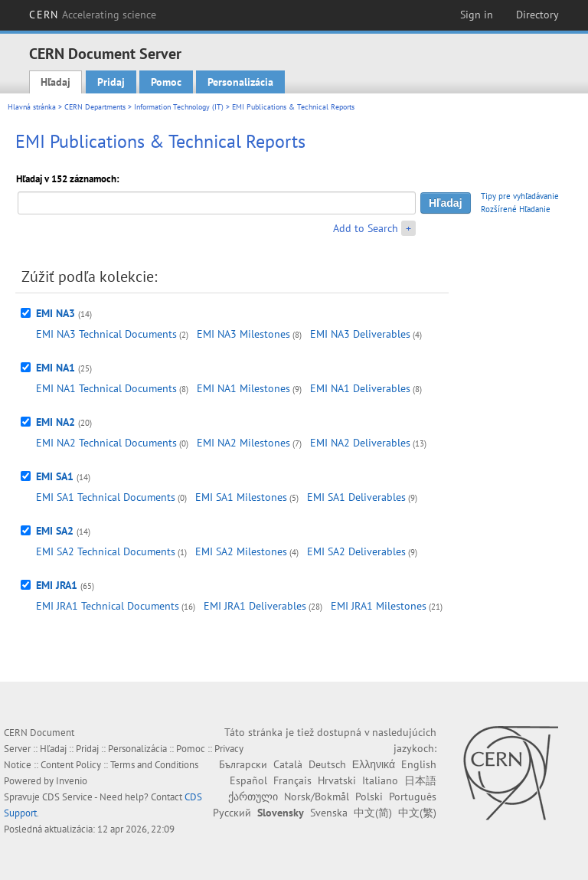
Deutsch (327, 764)
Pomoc (166, 82)
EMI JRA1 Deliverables (255, 606)
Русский (232, 813)
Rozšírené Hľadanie (516, 209)
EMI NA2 (56, 422)
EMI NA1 (56, 368)
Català (288, 764)
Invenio (72, 781)
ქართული (253, 797)
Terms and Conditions (154, 765)
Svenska (329, 813)
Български (243, 764)
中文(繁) (417, 813)
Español (248, 780)
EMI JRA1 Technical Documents (108, 606)
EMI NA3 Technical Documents (106, 334)
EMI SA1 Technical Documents (106, 497)
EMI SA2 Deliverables (356, 551)
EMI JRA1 (57, 585)
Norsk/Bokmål (317, 797)
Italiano (380, 780)
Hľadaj (56, 82)
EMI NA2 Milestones (243, 443)
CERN (93, 15)
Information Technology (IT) (179, 107)
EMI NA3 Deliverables (360, 334)
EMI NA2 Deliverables (360, 443)
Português (413, 797)
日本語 (420, 780)
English (419, 764)
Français (292, 780)
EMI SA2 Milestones (241, 551)
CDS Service (67, 797)
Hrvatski (337, 780)
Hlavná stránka (32, 107)
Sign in (477, 15)
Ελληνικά (374, 764)
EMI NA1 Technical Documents (106, 388)
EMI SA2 (55, 531)
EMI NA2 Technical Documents (106, 443)
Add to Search (366, 228)
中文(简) (373, 813)
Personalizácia (240, 82)
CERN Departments (95, 107)
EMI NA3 (56, 313)
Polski (369, 797)
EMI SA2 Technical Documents (106, 551)
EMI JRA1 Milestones (379, 606)
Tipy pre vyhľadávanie (520, 196)
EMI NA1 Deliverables (360, 388)
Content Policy (71, 765)
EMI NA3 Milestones (243, 334)
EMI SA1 (55, 476)
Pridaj (111, 82)
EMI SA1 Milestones (241, 497)
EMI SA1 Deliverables (356, 497)
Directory (537, 15)
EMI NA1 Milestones (243, 388)
